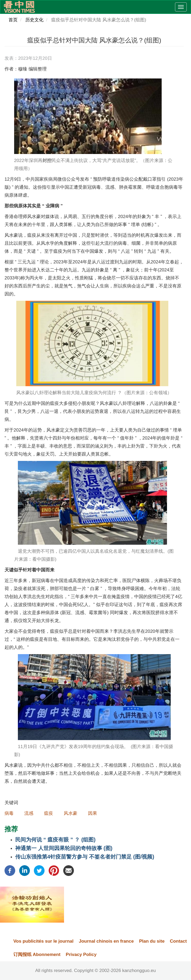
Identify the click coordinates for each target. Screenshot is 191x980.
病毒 (9, 813)
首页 (13, 20)
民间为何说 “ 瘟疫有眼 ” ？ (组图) (55, 840)
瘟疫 (49, 813)
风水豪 (71, 813)
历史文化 (34, 20)
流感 (29, 813)
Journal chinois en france (106, 941)
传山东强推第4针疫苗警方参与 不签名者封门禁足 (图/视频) (85, 857)
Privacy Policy (81, 955)
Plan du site (152, 941)
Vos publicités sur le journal (43, 941)
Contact (178, 941)
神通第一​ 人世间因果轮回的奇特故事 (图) (64, 848)
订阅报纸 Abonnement (37, 955)
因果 (93, 813)
